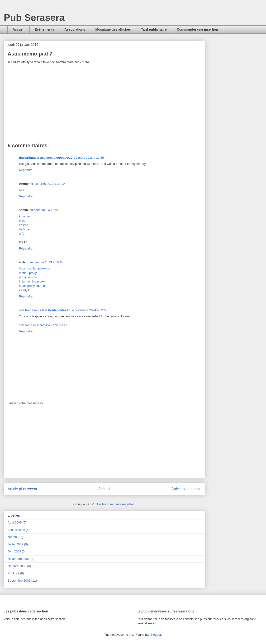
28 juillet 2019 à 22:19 (50, 184)
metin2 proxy (28, 273)
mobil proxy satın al (32, 286)
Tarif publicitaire (154, 29)
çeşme (24, 225)
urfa (22, 234)
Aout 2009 (15, 522)
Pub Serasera (34, 18)
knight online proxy (32, 281)
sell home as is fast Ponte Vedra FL (45, 310)
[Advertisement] (104, 445)
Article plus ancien (186, 489)
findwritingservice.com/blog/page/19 (46, 158)
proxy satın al (28, 277)
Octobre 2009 (17, 566)
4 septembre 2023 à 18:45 (45, 262)
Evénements (44, 29)
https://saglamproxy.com (36, 268)
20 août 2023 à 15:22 (44, 210)
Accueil (19, 29)
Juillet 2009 (15, 544)
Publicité (13, 573)
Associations (75, 29)
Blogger (156, 635)
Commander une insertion (197, 29)
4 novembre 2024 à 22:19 (90, 310)
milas (23, 221)
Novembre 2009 (19, 559)
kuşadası (25, 216)
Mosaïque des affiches (113, 29)
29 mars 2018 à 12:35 (89, 158)
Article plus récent (22, 489)
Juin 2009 (14, 551)
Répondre (26, 170)
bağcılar (24, 229)
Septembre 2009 (19, 581)
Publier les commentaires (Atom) (114, 504)
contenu (13, 537)
